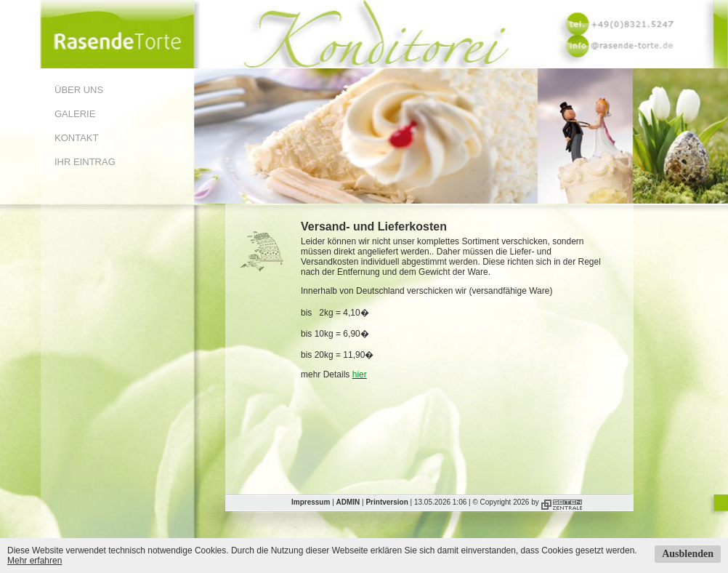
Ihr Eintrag (85, 162)
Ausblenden (688, 554)
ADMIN (348, 502)
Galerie (75, 114)
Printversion (387, 502)
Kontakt (76, 138)
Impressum (311, 502)
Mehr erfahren (35, 561)
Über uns (79, 90)
